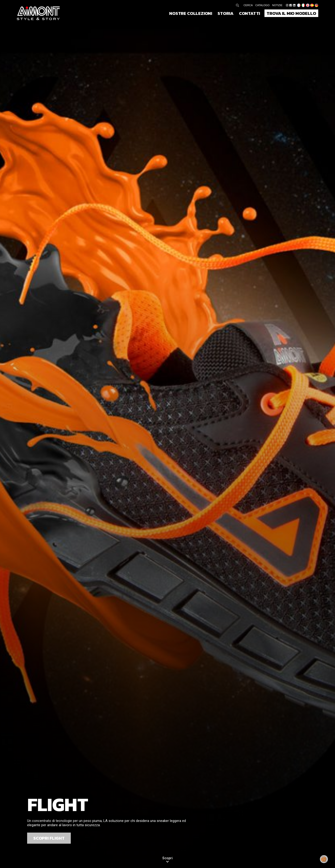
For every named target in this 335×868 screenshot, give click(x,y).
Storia (225, 13)
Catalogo (262, 5)
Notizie (277, 5)
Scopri (167, 858)
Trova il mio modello (291, 13)
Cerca (248, 5)
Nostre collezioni (191, 13)
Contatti (250, 13)
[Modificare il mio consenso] (324, 859)
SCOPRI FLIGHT (49, 838)
